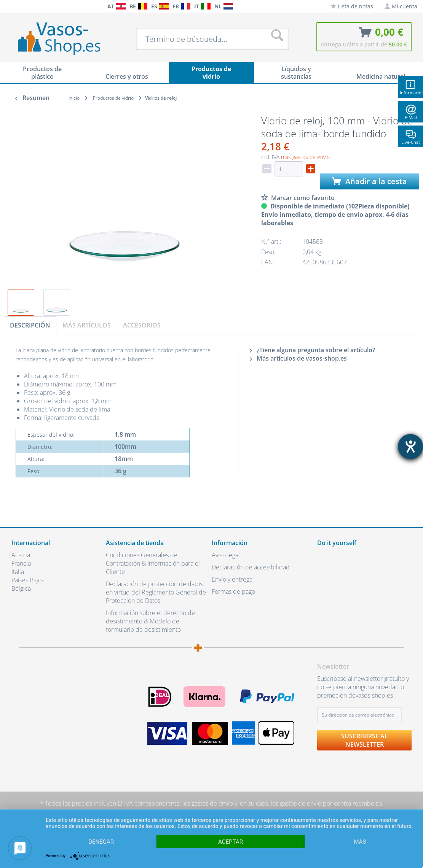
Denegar (101, 842)
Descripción (30, 325)
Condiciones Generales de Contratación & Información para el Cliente (153, 563)
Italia (18, 572)
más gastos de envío (305, 157)
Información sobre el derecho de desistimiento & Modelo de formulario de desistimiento (150, 621)
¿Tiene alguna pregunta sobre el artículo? (312, 350)
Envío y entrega (232, 579)
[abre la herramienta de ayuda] (410, 447)
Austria (21, 555)
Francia (21, 563)
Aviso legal (226, 555)
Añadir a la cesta (370, 181)
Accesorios (142, 325)
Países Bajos (28, 580)
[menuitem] (8, 6)
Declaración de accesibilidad (251, 567)
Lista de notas (352, 6)
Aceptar (231, 842)
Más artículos (87, 325)
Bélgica (21, 588)
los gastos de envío (208, 803)
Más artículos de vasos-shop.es (298, 358)
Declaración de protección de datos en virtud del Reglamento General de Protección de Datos (156, 592)
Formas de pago (233, 591)
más (360, 842)
